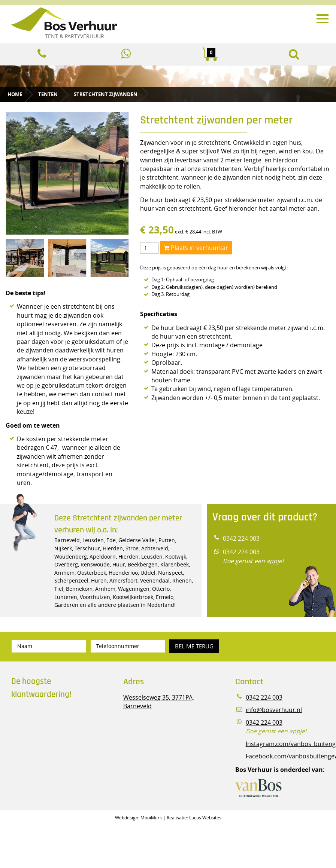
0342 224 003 (241, 539)
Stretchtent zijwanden (106, 94)
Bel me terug (194, 646)
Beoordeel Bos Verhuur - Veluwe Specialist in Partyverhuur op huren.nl (58, 737)
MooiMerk (151, 817)
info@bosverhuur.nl (274, 710)
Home (15, 94)
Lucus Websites (205, 817)
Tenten (48, 94)
